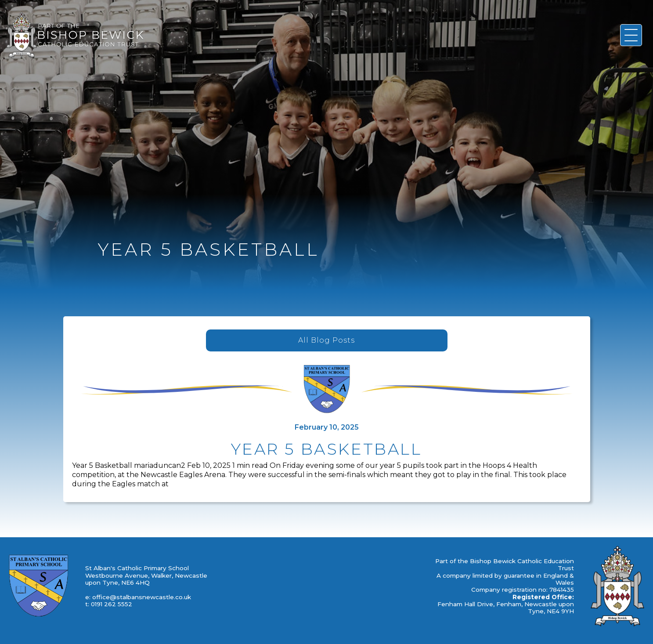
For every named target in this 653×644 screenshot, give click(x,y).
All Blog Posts (326, 340)
